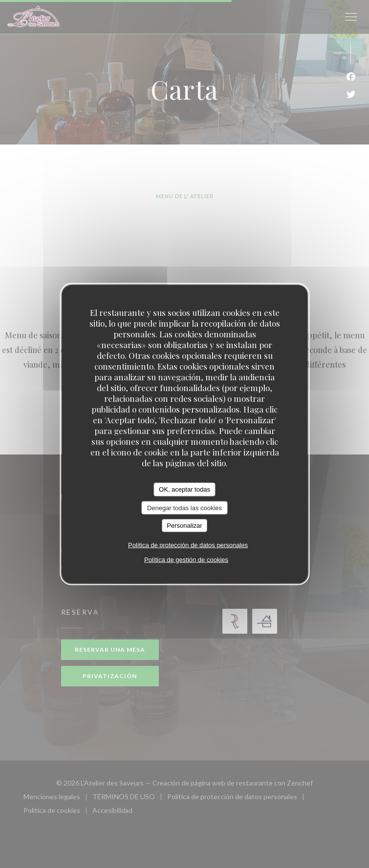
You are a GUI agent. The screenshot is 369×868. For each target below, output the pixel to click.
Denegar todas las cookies (184, 507)
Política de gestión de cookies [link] (186, 559)
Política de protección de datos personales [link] (188, 545)
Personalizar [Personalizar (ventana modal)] (184, 526)
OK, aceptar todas (184, 489)
